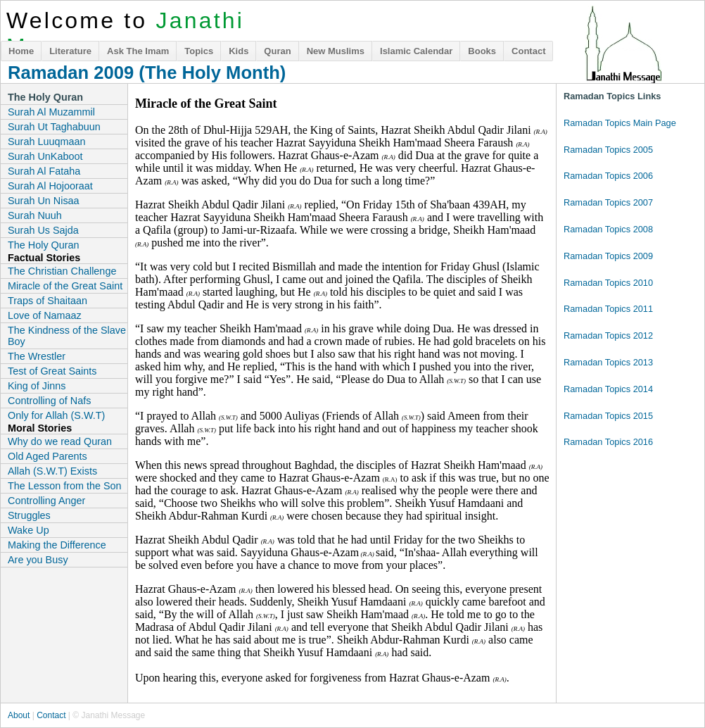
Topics (199, 51)
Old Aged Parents (47, 456)
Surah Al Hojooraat (50, 186)
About (19, 715)
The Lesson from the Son (65, 486)
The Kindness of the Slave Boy (67, 336)
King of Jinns (37, 386)
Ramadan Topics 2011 (608, 309)
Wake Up (28, 530)
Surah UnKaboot (45, 156)
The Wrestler (37, 356)
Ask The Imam (138, 51)
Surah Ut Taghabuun (54, 127)
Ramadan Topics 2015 (608, 416)
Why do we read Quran (60, 441)
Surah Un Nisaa (44, 201)
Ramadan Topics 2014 (608, 389)
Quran (277, 51)
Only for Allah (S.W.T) (56, 415)
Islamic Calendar (416, 51)
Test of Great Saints (52, 371)
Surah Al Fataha (44, 171)
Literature (70, 51)
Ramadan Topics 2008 (608, 229)
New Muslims (336, 51)
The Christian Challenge (62, 271)
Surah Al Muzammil (51, 112)
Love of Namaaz (45, 315)
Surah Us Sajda (43, 230)
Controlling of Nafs (49, 401)
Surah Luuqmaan (46, 142)
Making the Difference (57, 545)
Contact (528, 51)
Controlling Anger (46, 501)
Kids (239, 51)
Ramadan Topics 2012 (608, 335)
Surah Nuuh (35, 215)
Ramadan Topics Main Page (620, 123)
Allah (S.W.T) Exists (52, 471)
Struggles (29, 515)
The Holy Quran (44, 245)
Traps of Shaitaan (47, 301)
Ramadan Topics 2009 (608, 256)
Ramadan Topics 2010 (608, 283)
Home (21, 51)
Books (482, 51)
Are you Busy (38, 560)
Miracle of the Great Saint (65, 286)
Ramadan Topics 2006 (608, 176)
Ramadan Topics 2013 (608, 362)
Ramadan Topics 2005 (608, 150)
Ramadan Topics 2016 (608, 442)
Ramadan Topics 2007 (608, 202)
